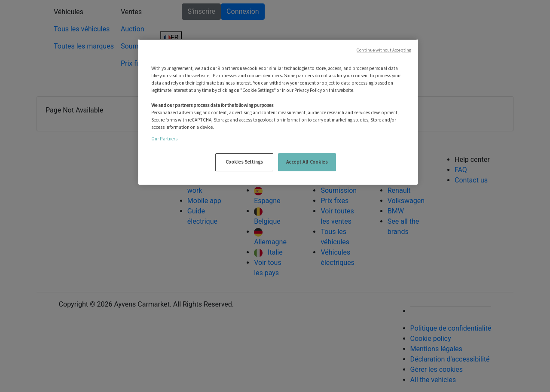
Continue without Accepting (384, 50)
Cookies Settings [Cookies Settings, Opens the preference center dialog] (244, 162)
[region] (278, 112)
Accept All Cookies (307, 162)
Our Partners (164, 139)
